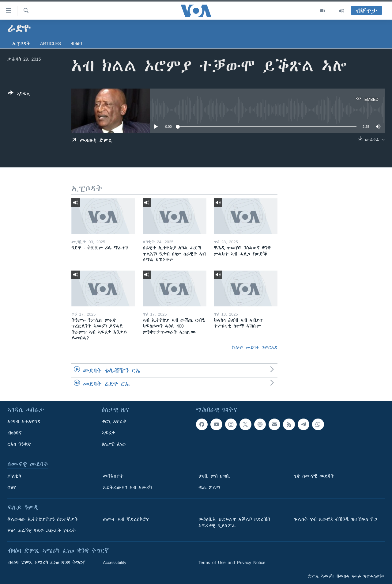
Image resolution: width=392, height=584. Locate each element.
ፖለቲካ (14, 476)
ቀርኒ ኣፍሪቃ (114, 422)
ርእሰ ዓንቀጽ (19, 444)
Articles (51, 44)
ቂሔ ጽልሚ (210, 487)
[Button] (19, 95)
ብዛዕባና (15, 433)
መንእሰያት (113, 476)
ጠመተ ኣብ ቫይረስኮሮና (126, 519)
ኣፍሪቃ (108, 433)
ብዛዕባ (76, 44)
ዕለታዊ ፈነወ (114, 444)
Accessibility (115, 563)
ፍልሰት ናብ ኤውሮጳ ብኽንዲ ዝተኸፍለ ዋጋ (335, 519)
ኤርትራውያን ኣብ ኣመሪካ (127, 487)
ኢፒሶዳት (21, 44)
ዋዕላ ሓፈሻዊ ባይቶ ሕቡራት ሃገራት (41, 531)
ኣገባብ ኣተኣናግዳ (24, 422)
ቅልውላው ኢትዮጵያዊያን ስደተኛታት (43, 519)
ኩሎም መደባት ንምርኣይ (255, 347)
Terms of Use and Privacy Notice (232, 563)
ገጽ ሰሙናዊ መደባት (314, 476)
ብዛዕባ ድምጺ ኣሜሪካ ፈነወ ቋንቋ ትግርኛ (46, 563)
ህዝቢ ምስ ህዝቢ (214, 476)
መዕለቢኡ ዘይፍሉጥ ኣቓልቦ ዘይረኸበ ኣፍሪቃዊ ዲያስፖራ (234, 523)
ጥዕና (12, 487)
